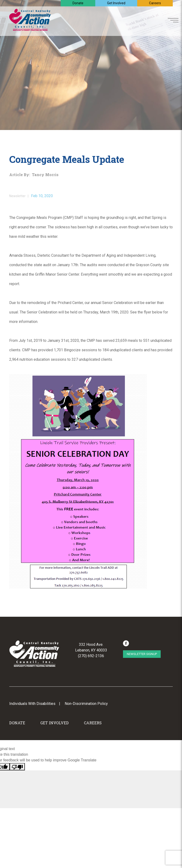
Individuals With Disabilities (32, 704)
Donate (78, 3)
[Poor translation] (17, 767)
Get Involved (116, 3)
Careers (155, 3)
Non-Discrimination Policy (86, 704)
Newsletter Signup (142, 654)
